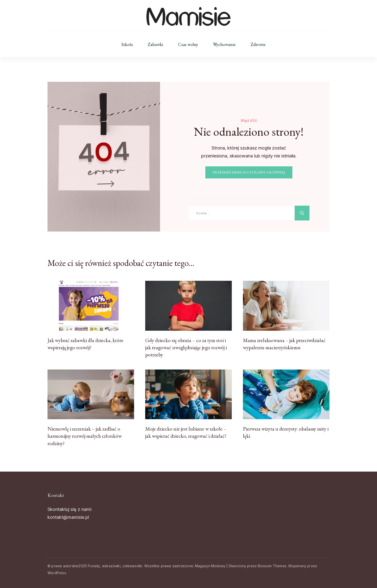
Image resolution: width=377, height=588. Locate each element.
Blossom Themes (272, 566)
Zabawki (155, 44)
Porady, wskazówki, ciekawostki (115, 566)
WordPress (57, 573)
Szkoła (127, 44)
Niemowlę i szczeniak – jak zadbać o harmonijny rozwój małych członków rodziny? (85, 436)
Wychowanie (224, 44)
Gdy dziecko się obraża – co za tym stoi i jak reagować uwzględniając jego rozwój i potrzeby (186, 348)
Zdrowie (258, 44)
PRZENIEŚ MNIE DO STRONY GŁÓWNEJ (249, 172)
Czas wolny (188, 44)
